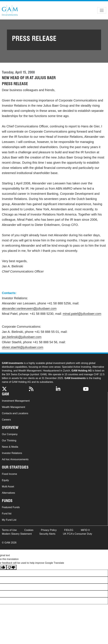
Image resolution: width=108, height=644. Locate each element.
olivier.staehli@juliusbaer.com (23, 347)
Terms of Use (9, 530)
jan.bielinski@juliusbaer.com (22, 337)
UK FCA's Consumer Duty (78, 534)
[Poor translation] (11, 567)
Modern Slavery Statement (17, 534)
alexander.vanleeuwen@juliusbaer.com (29, 308)
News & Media (10, 447)
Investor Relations (12, 453)
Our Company (10, 434)
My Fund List (9, 520)
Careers (6, 420)
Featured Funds (11, 507)
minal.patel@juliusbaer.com (82, 314)
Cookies (29, 530)
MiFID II (85, 530)
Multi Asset (8, 487)
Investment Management (16, 401)
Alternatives (9, 493)
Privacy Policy (49, 530)
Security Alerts (47, 534)
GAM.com (10, 10)
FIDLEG (69, 530)
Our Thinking (9, 441)
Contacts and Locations (15, 413)
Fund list (7, 514)
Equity (5, 480)
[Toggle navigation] (102, 10)
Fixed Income (9, 474)
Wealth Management (13, 407)
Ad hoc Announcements (15, 459)
